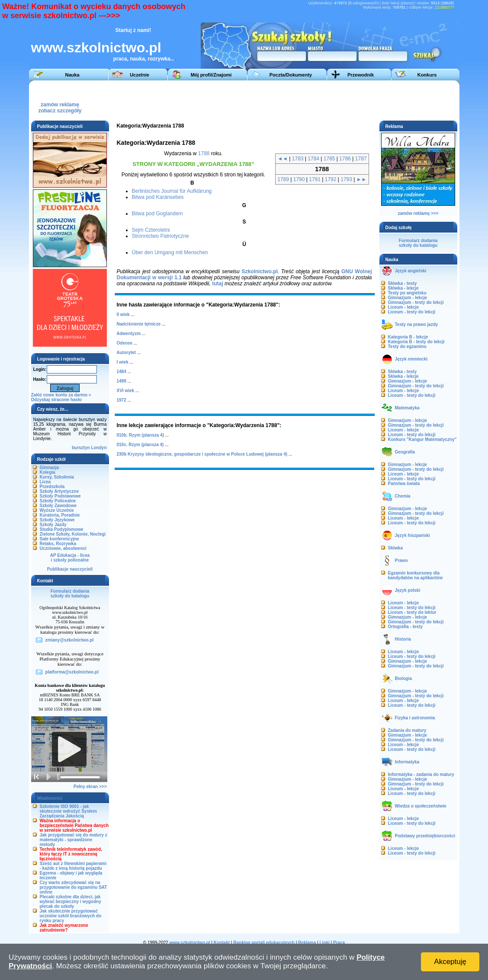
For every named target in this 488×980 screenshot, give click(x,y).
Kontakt (222, 943)
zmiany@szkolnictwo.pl (69, 640)
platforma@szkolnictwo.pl (72, 672)
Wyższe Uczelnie (57, 510)
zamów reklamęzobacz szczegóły (60, 105)
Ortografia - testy (406, 627)
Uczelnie (140, 75)
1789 (283, 179)
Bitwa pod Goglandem (157, 214)
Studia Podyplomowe (62, 529)
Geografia (405, 452)
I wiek (123, 362)
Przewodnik (361, 75)
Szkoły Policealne (58, 501)
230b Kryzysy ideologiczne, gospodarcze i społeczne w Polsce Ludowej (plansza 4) (202, 454)
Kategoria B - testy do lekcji (416, 342)
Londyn (99, 448)
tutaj (217, 284)
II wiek (123, 314)
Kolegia (48, 472)
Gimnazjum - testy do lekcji (416, 302)
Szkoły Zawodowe (58, 506)
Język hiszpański (413, 535)
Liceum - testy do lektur (412, 612)
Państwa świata (404, 484)
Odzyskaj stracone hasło (56, 400)
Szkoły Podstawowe (60, 496)
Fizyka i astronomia (415, 718)
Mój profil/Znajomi (211, 75)
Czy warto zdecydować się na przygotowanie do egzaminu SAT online (74, 887)
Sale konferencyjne (59, 539)
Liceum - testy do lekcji (412, 312)
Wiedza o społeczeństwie (421, 806)
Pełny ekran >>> (90, 787)
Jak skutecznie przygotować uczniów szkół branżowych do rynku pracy (71, 916)
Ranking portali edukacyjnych (264, 943)
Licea (45, 482)
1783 (298, 159)
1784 (313, 159)
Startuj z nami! (133, 30)
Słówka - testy (403, 283)
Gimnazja (49, 468)
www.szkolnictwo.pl (96, 48)
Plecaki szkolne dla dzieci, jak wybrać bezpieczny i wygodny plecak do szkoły (71, 902)
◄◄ (283, 159)
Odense (125, 343)
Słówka (395, 548)
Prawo (401, 560)
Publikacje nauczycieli (70, 569)
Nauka (72, 75)
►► (362, 179)
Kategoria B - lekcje (408, 337)
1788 (204, 153)
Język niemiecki (411, 359)
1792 (331, 179)
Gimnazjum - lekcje (408, 298)
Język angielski (411, 271)
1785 (329, 159)
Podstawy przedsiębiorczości (425, 836)
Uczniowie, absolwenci (63, 548)
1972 (122, 400)
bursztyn (81, 448)
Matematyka (407, 408)
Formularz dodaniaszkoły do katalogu (70, 594)
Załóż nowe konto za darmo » (61, 395)
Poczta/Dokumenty (291, 75)
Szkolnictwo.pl (259, 271)
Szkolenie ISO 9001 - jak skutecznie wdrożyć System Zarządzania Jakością (68, 811)
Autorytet (126, 353)
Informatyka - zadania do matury (421, 774)
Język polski (408, 590)
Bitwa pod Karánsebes (158, 197)
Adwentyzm (129, 334)
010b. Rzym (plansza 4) (140, 435)
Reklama (307, 943)
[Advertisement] (297, 100)
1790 (299, 179)
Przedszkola (52, 487)
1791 (315, 179)
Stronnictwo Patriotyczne (161, 236)
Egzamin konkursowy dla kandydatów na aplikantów (416, 575)
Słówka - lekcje (403, 288)
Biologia (403, 678)
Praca (339, 943)
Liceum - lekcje (404, 307)
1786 (345, 159)
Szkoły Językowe (57, 520)
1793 (346, 179)
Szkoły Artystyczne (59, 491)
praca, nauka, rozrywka (142, 59)
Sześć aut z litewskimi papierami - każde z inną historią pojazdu (73, 866)
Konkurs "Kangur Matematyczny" (422, 439)
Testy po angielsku (407, 293)
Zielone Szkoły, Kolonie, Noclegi (73, 534)
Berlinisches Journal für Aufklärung (172, 191)
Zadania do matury (407, 730)
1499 (122, 381)
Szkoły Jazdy (53, 525)
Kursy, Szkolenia (57, 477)
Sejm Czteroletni (151, 230)
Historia (403, 639)
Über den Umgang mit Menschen (170, 252)
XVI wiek (126, 391)
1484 (122, 372)
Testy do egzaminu (407, 346)
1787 (361, 159)
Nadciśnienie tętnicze (139, 324)
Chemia (403, 496)
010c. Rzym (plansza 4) (140, 445)
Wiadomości (50, 798)
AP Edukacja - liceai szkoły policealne (70, 558)
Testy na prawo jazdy (417, 324)
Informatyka (407, 762)
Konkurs (427, 75)
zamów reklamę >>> (418, 213)
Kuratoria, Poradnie (60, 515)
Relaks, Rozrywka (58, 544)
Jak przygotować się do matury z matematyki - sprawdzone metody (74, 840)
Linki (324, 943)
